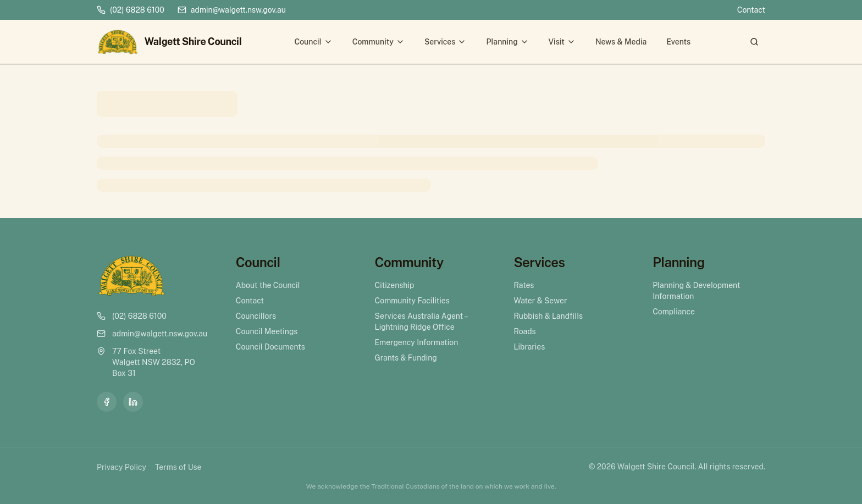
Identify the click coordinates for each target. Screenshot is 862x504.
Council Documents (270, 347)
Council (313, 42)
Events (678, 42)
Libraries (529, 347)
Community (378, 42)
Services (446, 42)
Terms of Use (178, 467)
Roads (524, 331)
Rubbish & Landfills (548, 316)
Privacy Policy (121, 467)
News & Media (621, 42)
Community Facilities (412, 301)
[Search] (754, 42)
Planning (507, 42)
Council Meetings (267, 331)
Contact (751, 10)
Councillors (256, 316)
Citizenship (395, 285)
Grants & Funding (406, 358)
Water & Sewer (540, 301)
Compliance (674, 312)
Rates (524, 285)
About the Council (268, 285)
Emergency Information (417, 342)
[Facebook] (107, 402)
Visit (562, 42)
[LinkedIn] (133, 402)
